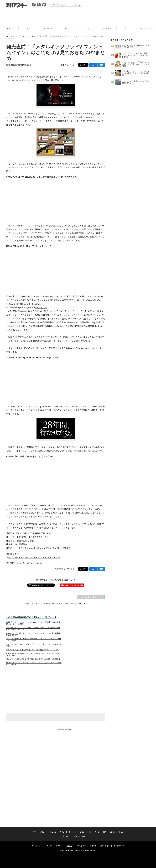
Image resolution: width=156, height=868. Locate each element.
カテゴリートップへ (91, 597)
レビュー (10, 29)
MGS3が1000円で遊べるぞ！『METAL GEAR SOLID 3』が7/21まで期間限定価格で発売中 (33, 634)
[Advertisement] (78, 16)
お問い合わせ (81, 815)
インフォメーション (27, 36)
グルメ (88, 29)
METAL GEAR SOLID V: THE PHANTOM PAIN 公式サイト (34, 557)
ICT (127, 29)
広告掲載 (93, 815)
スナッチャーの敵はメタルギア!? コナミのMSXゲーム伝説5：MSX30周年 (33, 659)
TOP (34, 801)
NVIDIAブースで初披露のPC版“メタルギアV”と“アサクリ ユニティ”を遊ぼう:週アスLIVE (33, 654)
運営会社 (69, 815)
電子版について (119, 815)
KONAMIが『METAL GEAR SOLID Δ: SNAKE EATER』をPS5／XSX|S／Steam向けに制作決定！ (34, 664)
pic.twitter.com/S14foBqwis (27, 304)
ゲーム (69, 29)
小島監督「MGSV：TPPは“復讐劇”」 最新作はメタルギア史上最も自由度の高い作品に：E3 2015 (33, 629)
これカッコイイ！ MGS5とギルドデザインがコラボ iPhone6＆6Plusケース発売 (34, 645)
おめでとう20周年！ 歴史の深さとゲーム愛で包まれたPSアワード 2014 (33, 650)
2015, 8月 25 (41, 307)
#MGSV (10, 304)
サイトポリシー (37, 815)
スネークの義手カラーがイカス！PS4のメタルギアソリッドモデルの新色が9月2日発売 (34, 640)
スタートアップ (108, 29)
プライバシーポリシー (54, 815)
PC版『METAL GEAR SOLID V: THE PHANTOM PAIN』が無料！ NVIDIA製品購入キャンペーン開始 (33, 623)
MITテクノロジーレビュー (84, 806)
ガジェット (49, 29)
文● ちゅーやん (67, 65)
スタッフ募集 (105, 815)
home (10, 36)
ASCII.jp (66, 806)
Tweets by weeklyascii (64, 730)
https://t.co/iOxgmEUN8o (88, 300)
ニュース (29, 29)
